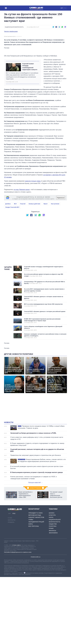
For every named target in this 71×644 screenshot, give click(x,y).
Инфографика (35, 529)
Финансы (52, 571)
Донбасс (8, 244)
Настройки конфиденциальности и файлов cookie (18, 593)
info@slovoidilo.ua (35, 597)
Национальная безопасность (14, 27)
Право (51, 569)
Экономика (53, 573)
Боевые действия (34, 244)
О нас (10, 558)
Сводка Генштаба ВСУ (12, 248)
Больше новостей (35, 523)
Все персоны (34, 567)
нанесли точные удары (33, 221)
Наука (51, 558)
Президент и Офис (36, 553)
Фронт (46, 244)
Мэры (31, 564)
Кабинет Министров (36, 558)
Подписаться (61, 238)
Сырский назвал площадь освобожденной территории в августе (30, 107)
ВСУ (15, 244)
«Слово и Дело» (16, 586)
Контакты (12, 561)
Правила (11, 563)
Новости (9, 463)
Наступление (55, 244)
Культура (52, 556)
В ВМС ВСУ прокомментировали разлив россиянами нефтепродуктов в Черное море (43, 361)
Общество (53, 564)
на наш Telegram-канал (22, 230)
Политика (53, 567)
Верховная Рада (35, 556)
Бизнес (52, 553)
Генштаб (23, 244)
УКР (62, 8)
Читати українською (11, 31)
